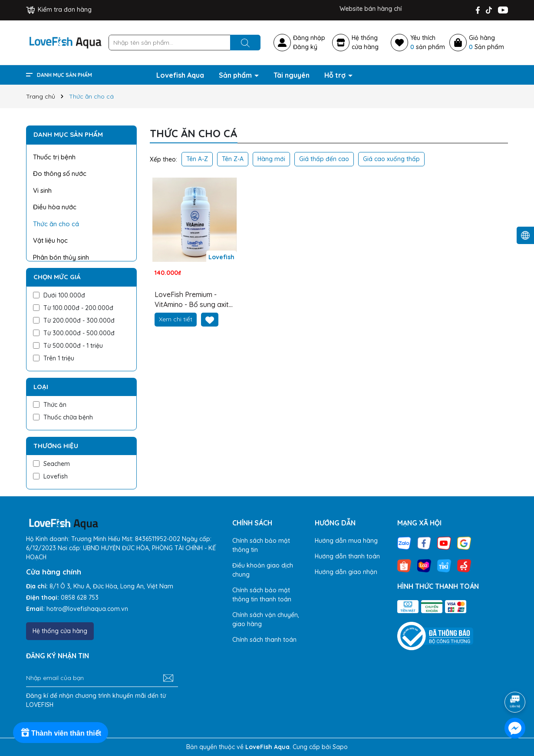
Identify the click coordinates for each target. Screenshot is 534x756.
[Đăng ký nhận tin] (168, 678)
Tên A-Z (197, 159)
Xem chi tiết (176, 319)
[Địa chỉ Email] (102, 678)
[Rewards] (61, 733)
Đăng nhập (309, 38)
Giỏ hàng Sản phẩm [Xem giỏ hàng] (486, 42)
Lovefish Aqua (180, 75)
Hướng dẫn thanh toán (347, 556)
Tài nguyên (292, 75)
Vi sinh (42, 190)
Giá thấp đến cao (324, 159)
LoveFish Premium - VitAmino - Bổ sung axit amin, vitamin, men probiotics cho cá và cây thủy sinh (194, 300)
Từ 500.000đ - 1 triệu (68, 346)
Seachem (51, 464)
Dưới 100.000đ (59, 295)
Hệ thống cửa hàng (60, 631)
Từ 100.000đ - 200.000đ (73, 308)
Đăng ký (305, 47)
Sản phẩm (236, 75)
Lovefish (50, 476)
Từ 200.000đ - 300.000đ (74, 320)
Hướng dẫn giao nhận (346, 572)
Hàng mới (271, 159)
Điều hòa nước (55, 207)
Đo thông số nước (60, 173)
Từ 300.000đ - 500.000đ (74, 333)
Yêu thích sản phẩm (428, 42)
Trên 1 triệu (54, 358)
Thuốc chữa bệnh (63, 417)
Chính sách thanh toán (264, 640)
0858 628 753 (80, 598)
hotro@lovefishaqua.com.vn (87, 609)
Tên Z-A (233, 159)
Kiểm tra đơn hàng (59, 10)
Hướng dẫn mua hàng (346, 541)
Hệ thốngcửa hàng (365, 42)
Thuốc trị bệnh (54, 157)
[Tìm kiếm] (245, 43)
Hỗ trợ (336, 75)
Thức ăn (50, 405)
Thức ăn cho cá (56, 224)
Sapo (340, 747)
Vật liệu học (50, 240)
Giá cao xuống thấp (391, 159)
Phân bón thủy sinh (61, 257)
